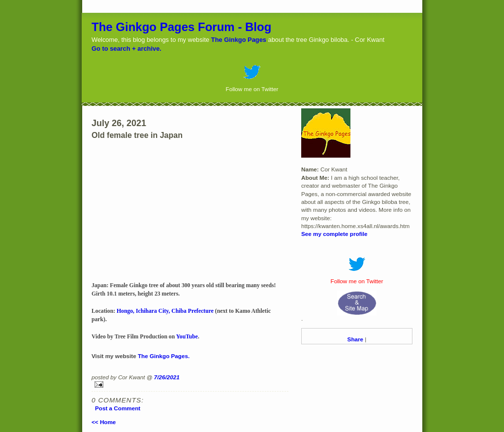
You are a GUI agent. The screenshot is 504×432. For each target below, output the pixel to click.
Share (355, 339)
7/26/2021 (167, 377)
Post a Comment (118, 408)
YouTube (187, 337)
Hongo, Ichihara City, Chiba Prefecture (165, 311)
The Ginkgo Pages (239, 40)
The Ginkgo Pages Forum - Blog (181, 27)
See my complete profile (334, 234)
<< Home (104, 422)
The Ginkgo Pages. (164, 356)
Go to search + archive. (126, 49)
